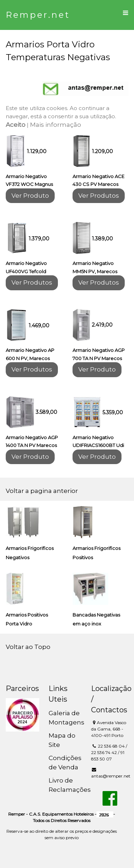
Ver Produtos (99, 196)
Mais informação (56, 125)
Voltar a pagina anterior (42, 491)
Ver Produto (30, 196)
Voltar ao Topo (28, 647)
